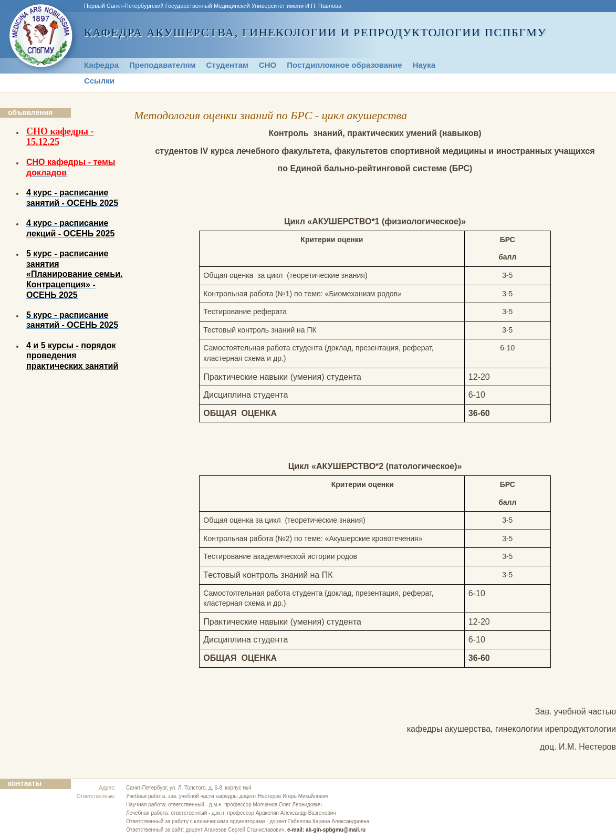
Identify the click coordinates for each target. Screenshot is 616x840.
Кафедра (101, 65)
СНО (268, 65)
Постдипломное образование (344, 65)
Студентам (227, 65)
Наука (424, 65)
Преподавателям (163, 65)
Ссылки (99, 81)
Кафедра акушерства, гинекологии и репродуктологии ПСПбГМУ (315, 32)
